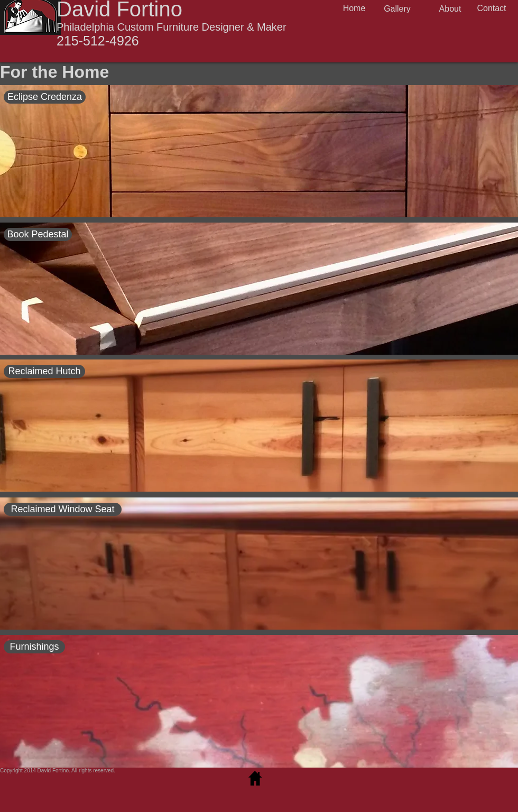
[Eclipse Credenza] (45, 97)
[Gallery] (397, 9)
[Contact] (492, 9)
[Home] (354, 9)
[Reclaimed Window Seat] (63, 509)
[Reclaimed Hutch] (44, 371)
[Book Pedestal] (38, 234)
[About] (450, 9)
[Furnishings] (34, 647)
